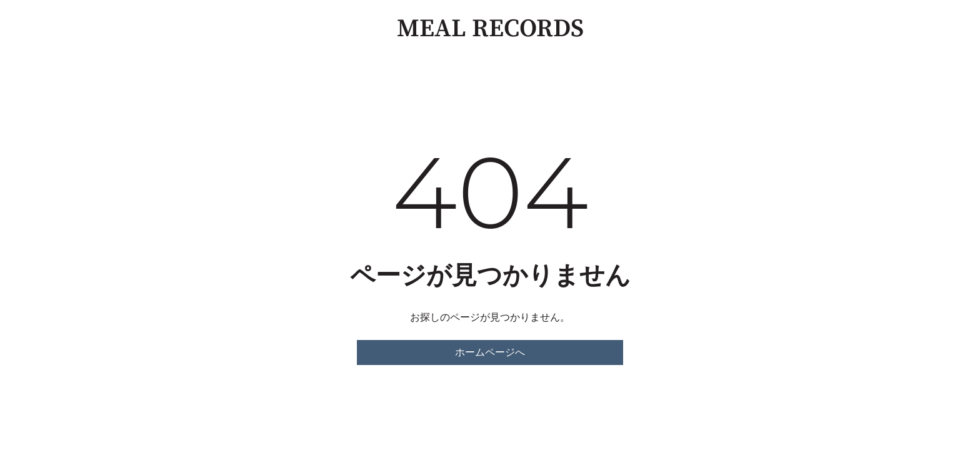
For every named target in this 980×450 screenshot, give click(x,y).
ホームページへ (490, 352)
